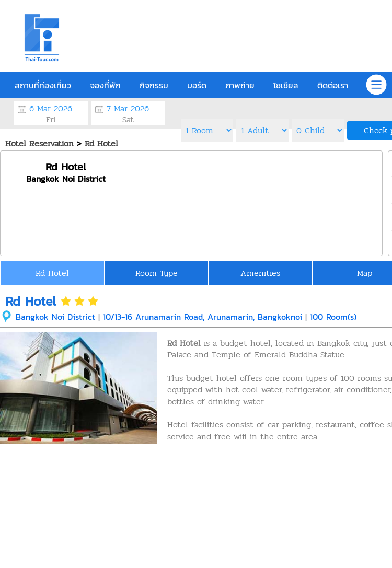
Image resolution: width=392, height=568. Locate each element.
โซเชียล (286, 85)
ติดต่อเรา (333, 85)
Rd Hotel (52, 273)
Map (365, 273)
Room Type (157, 273)
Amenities (260, 273)
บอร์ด (197, 85)
